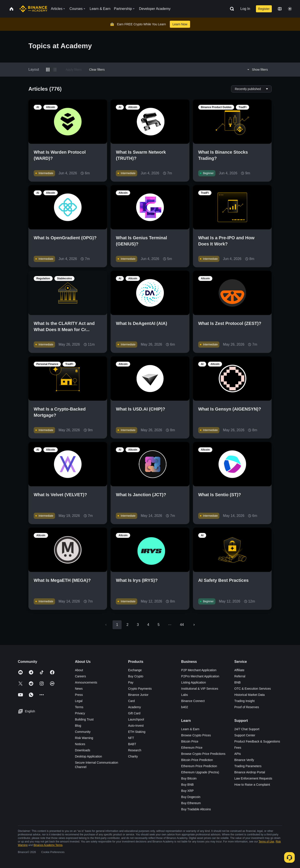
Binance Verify (244, 760)
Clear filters (97, 70)
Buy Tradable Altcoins (196, 809)
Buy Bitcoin (189, 778)
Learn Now (180, 24)
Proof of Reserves (247, 707)
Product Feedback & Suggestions (257, 741)
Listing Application (194, 682)
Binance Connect (193, 701)
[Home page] (33, 9)
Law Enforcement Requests (253, 778)
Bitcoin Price (190, 741)
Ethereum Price (192, 748)
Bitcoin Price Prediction (197, 760)
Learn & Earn (190, 729)
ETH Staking (137, 732)
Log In (245, 9)
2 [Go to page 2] (127, 625)
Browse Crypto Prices (196, 735)
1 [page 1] (117, 625)
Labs (185, 695)
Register (264, 9)
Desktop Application (88, 756)
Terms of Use (266, 842)
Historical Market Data (250, 695)
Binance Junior (138, 695)
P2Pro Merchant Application (200, 676)
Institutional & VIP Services (200, 689)
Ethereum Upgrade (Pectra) (200, 772)
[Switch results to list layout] (55, 70)
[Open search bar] (231, 9)
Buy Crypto (136, 676)
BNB (238, 682)
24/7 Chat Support (247, 729)
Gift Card (134, 713)
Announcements (86, 682)
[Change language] (280, 9)
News (79, 689)
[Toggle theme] (290, 9)
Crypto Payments (140, 689)
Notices (80, 744)
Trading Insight (244, 701)
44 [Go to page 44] (182, 625)
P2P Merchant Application (199, 670)
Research (135, 750)
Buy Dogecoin (191, 797)
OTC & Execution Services (253, 689)
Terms (79, 707)
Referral (240, 676)
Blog (78, 726)
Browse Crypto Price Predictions (203, 754)
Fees (238, 748)
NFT (131, 738)
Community (83, 732)
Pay (131, 682)
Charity (133, 756)
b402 (185, 707)
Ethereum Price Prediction (199, 766)
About (79, 670)
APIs (238, 754)
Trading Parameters (248, 766)
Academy (134, 707)
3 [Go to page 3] (138, 625)
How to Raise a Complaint (252, 785)
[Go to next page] (194, 625)
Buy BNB (188, 785)
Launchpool (136, 719)
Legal (79, 701)
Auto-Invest (136, 726)
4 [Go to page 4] (148, 625)
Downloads (82, 750)
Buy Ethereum (191, 803)
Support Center (245, 735)
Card (131, 701)
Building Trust (84, 719)
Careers (80, 676)
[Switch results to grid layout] (48, 70)
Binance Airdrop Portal (250, 772)
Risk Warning (84, 738)
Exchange (135, 670)
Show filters (257, 70)
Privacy (80, 713)
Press (79, 695)
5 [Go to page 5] (158, 625)
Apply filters (74, 70)
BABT (132, 744)
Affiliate (239, 670)
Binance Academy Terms (48, 845)
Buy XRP (188, 791)
